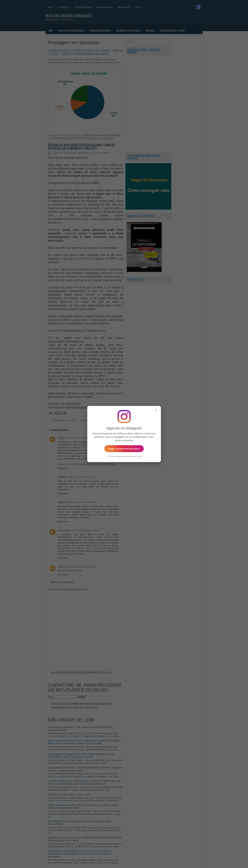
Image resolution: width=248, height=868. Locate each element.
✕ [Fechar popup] (156, 410)
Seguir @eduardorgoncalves (124, 449)
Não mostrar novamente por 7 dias (124, 456)
